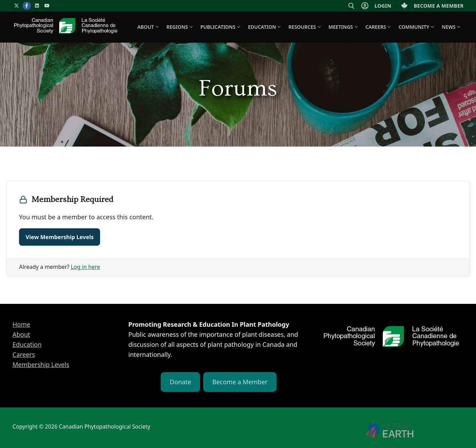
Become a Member (240, 382)
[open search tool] (351, 6)
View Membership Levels (60, 237)
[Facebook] (26, 6)
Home (21, 324)
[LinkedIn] (37, 6)
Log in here (85, 267)
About (21, 334)
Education (27, 344)
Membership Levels (41, 364)
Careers (24, 354)
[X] (16, 6)
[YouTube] (47, 6)
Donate (180, 382)
